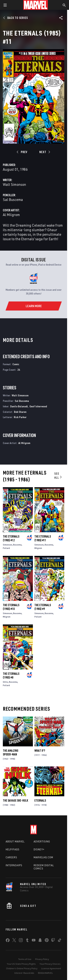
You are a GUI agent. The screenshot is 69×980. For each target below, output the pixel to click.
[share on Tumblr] (27, 941)
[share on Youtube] (34, 941)
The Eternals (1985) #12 (11, 538)
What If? (40, 751)
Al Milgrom (11, 215)
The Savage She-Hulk (15, 800)
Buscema (17, 545)
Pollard (6, 548)
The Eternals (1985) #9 (43, 607)
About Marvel (15, 841)
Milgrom (38, 548)
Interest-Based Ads (24, 973)
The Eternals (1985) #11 (43, 538)
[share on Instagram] (21, 941)
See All (58, 475)
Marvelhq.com (43, 857)
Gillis (5, 682)
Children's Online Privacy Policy (22, 968)
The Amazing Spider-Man (11, 752)
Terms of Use (25, 959)
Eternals (40, 800)
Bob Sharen (20, 412)
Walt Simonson (14, 184)
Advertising (42, 841)
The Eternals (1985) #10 (11, 607)
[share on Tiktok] (60, 941)
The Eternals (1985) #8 (11, 676)
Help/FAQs (13, 849)
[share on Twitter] (14, 941)
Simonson (7, 545)
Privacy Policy (42, 959)
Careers (11, 857)
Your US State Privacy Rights (21, 964)
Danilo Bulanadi (19, 406)
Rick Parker (20, 417)
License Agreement (51, 968)
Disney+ (39, 849)
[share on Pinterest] (47, 941)
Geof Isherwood (38, 406)
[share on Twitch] (53, 941)
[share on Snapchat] (40, 941)
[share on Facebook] (8, 941)
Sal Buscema (13, 199)
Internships (14, 865)
